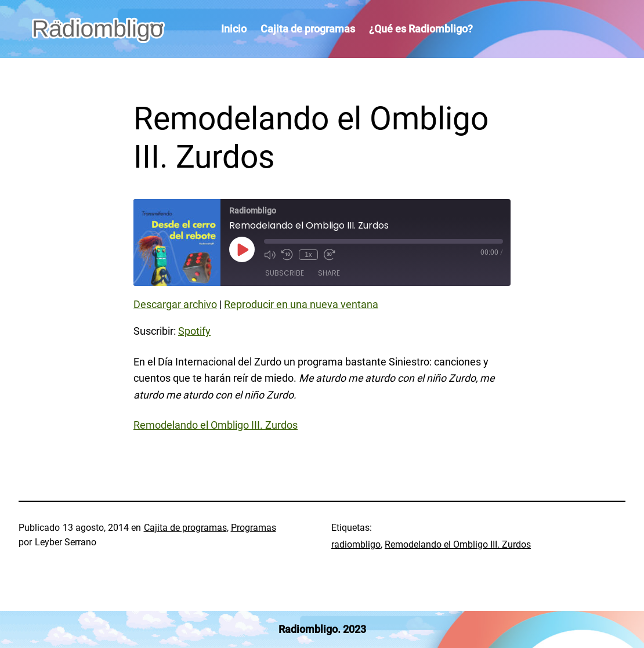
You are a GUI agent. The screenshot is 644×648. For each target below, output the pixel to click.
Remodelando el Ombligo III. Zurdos (216, 425)
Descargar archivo (175, 304)
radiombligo (356, 544)
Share (329, 273)
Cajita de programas (185, 528)
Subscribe (285, 273)
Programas (254, 528)
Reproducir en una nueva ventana (301, 304)
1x (308, 255)
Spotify (194, 331)
